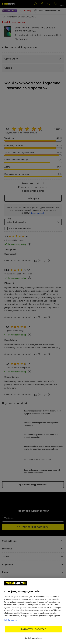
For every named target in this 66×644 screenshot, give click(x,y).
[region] (33, 611)
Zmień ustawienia (33, 638)
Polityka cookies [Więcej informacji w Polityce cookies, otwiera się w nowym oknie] (10, 620)
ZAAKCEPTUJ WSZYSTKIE (33, 629)
